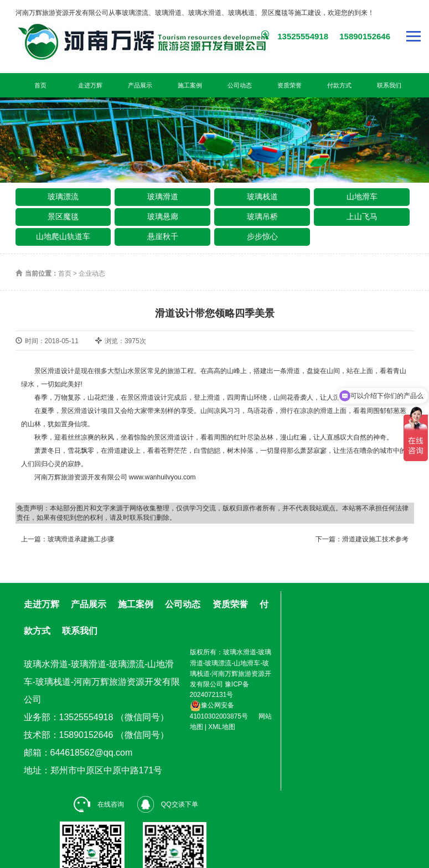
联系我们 (389, 85)
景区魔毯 (63, 216)
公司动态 (240, 85)
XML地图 (222, 727)
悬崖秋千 (163, 236)
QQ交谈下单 (168, 804)
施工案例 (190, 85)
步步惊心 (262, 236)
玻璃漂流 (63, 197)
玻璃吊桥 (262, 216)
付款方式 (339, 85)
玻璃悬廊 (163, 216)
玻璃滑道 (163, 197)
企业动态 (92, 273)
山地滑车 (362, 197)
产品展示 (140, 85)
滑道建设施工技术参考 (375, 539)
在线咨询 (99, 804)
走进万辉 (90, 85)
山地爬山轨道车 (63, 236)
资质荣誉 (290, 85)
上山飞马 (362, 216)
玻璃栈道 (262, 197)
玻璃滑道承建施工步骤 (81, 539)
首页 (40, 85)
